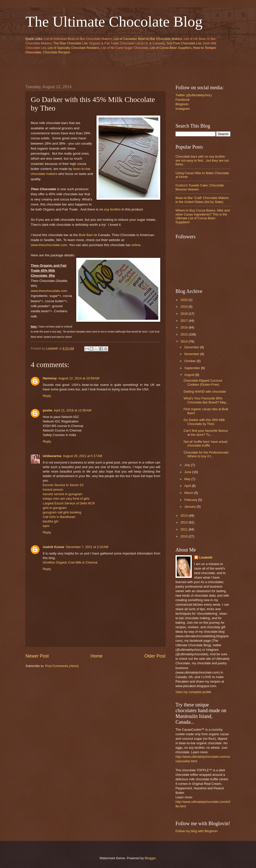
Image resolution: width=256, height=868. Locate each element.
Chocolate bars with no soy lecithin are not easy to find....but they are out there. (202, 160)
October (190, 361)
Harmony (50, 378)
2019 (184, 307)
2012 (184, 522)
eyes (46, 526)
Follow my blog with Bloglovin (196, 831)
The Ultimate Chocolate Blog (114, 22)
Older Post (155, 656)
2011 (184, 529)
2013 (184, 516)
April (188, 486)
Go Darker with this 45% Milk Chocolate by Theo (204, 422)
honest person (53, 490)
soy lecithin (112, 209)
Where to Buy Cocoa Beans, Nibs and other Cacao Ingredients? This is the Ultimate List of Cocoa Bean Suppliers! (203, 216)
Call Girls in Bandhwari (59, 517)
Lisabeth (206, 557)
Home (96, 656)
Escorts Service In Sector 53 (63, 485)
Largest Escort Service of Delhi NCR (69, 503)
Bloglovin (182, 104)
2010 (184, 536)
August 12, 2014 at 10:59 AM (79, 378)
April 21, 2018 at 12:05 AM (72, 410)
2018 (184, 314)
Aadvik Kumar (54, 547)
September (193, 368)
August (190, 375)
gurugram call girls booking (62, 512)
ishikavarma (52, 456)
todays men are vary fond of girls (66, 499)
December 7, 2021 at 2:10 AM (87, 547)
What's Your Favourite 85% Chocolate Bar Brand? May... (206, 400)
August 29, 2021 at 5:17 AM (82, 456)
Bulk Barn (86, 235)
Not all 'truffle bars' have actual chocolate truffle (205, 444)
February (191, 500)
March (189, 493)
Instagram (183, 109)
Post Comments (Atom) (62, 666)
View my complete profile (193, 692)
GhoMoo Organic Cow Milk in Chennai (70, 562)
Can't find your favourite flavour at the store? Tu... (206, 432)
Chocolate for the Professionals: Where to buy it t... (206, 454)
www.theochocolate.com (49, 245)
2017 (184, 321)
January (190, 507)
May (188, 479)
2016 (184, 327)
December (192, 347)
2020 (184, 300)
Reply (47, 396)
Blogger (150, 858)
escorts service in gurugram (62, 494)
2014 (184, 341)
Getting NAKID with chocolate (205, 392)
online (136, 245)
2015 (184, 334)
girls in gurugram (55, 508)
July (187, 465)
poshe (47, 410)
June (188, 472)
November (192, 354)
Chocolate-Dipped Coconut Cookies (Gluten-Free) (203, 382)
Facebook (183, 100)
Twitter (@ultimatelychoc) (194, 95)
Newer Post (37, 656)
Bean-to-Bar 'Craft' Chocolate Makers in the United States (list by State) (202, 200)
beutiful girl (50, 521)
